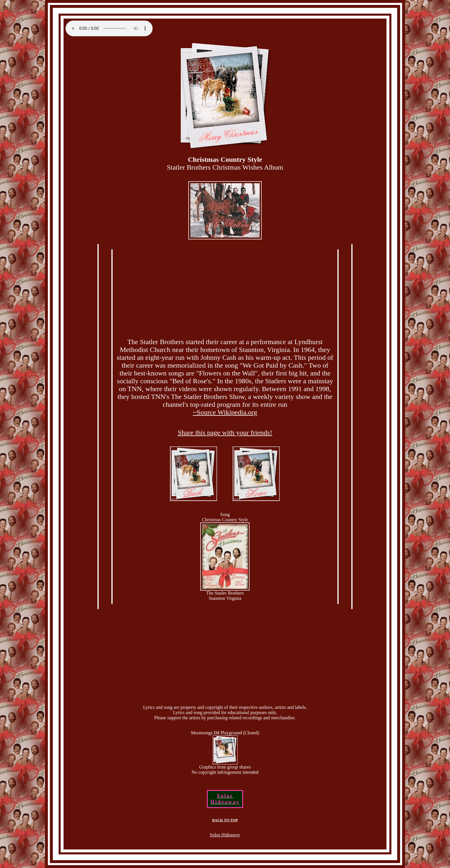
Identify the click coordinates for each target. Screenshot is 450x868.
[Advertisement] (225, 293)
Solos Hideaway (225, 835)
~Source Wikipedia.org (225, 412)
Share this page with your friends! (225, 433)
